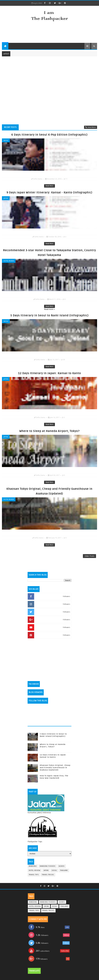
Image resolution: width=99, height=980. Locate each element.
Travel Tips (34, 875)
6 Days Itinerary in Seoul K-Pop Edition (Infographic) (49, 135)
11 (67, 179)
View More (92, 127)
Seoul (6, 140)
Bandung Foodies (48, 866)
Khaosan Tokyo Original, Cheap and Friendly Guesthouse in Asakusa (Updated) (55, 768)
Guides (62, 866)
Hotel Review (9, 261)
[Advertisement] (49, 33)
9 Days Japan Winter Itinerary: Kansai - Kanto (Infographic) (49, 192)
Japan (6, 198)
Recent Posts (10, 127)
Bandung (33, 866)
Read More (49, 186)
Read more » (49, 309)
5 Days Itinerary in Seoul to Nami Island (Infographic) (49, 315)
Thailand (64, 870)
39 (64, 360)
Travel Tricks (48, 875)
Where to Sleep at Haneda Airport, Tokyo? (49, 431)
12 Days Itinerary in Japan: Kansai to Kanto (49, 373)
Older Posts (89, 556)
